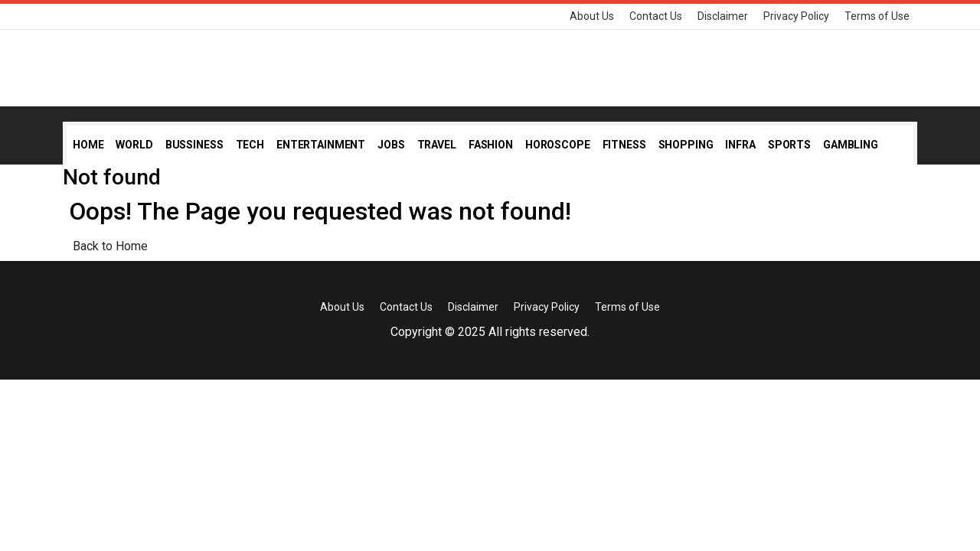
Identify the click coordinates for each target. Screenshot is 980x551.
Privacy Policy (796, 16)
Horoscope (558, 145)
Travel (437, 145)
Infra (740, 145)
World (134, 145)
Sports (789, 145)
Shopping (686, 145)
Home (88, 145)
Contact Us (656, 16)
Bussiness (194, 145)
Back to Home (110, 246)
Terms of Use (877, 16)
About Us (592, 16)
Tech (250, 145)
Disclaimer (723, 16)
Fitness (624, 145)
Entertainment (321, 145)
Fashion (491, 145)
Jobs (391, 145)
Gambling (851, 145)
